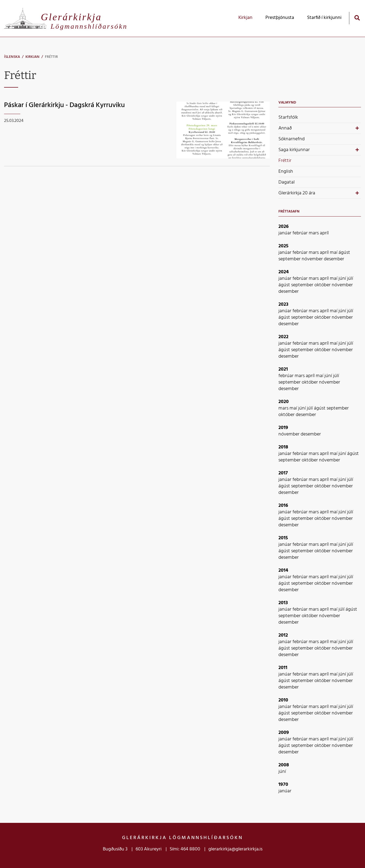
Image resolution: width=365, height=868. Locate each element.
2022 (283, 337)
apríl (324, 233)
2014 (283, 571)
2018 (283, 447)
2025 (283, 246)
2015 (283, 538)
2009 (284, 733)
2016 (283, 506)
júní (343, 279)
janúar (285, 233)
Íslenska (12, 57)
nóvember (313, 259)
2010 (283, 700)
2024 (284, 272)
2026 (284, 227)
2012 (283, 635)
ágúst (344, 253)
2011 (283, 668)
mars (314, 233)
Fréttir (51, 57)
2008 (284, 765)
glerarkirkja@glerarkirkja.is (235, 849)
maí (334, 253)
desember (334, 259)
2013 (283, 603)
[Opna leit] (357, 18)
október (323, 285)
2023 (283, 305)
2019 (283, 428)
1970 (283, 785)
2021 (283, 369)
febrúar (301, 233)
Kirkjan (32, 57)
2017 (283, 473)
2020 (284, 402)
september (290, 259)
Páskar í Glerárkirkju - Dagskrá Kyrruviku (64, 105)
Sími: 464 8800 (185, 849)
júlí (350, 279)
